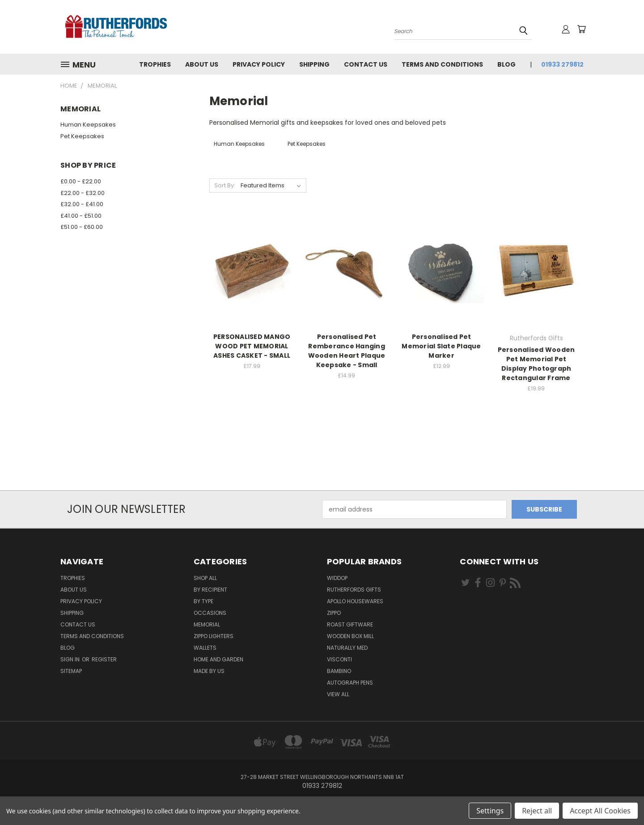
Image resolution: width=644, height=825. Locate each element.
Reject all (537, 811)
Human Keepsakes (88, 125)
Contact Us (366, 64)
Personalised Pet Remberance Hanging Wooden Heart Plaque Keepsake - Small (347, 351)
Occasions (210, 613)
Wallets (205, 648)
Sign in (71, 659)
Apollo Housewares (355, 601)
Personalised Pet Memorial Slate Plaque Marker (441, 346)
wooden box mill (350, 636)
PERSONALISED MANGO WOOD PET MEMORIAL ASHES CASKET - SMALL (252, 346)
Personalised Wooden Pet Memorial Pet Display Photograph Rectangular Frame (536, 364)
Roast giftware (350, 624)
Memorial (207, 624)
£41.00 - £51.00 (81, 216)
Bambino (339, 671)
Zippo (334, 613)
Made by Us (209, 671)
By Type (203, 601)
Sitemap (71, 671)
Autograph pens (350, 683)
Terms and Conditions (442, 64)
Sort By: (225, 185)
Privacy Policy (259, 64)
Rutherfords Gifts (354, 590)
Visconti (339, 659)
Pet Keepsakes (82, 136)
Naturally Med (347, 648)
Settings (490, 811)
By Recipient (210, 590)
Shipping (314, 64)
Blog (506, 64)
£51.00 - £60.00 (82, 227)
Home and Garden (218, 659)
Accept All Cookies (600, 811)
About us (202, 64)
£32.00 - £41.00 (82, 204)
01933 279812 (562, 64)
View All (338, 694)
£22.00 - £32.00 (83, 193)
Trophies (155, 64)
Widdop (337, 578)
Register (104, 659)
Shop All (205, 578)
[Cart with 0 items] (581, 29)
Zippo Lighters (214, 636)
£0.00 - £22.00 (81, 181)
